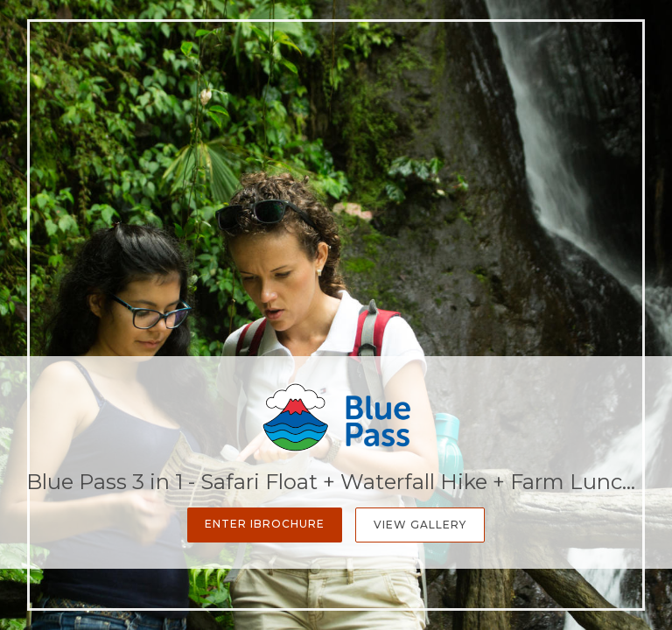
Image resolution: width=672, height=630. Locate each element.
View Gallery (420, 525)
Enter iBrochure (265, 524)
